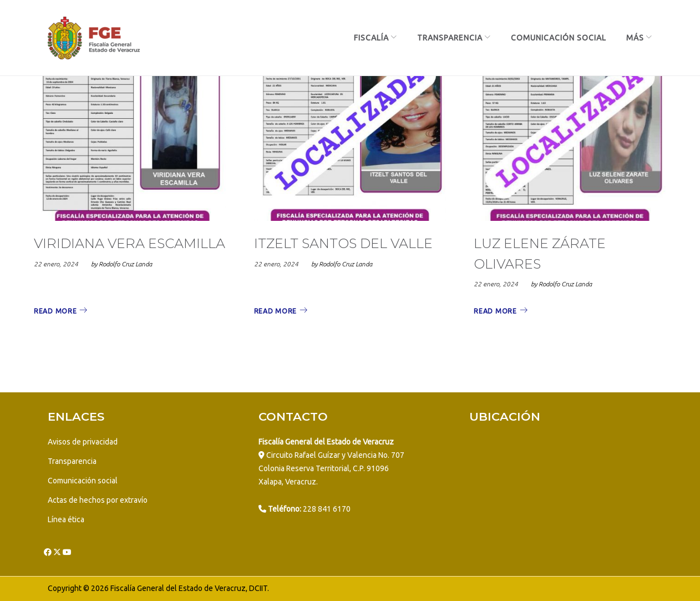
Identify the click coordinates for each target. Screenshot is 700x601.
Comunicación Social (559, 38)
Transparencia (450, 38)
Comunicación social (83, 481)
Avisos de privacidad (83, 442)
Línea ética (66, 519)
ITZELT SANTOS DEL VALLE (343, 243)
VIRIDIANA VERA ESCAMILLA (130, 243)
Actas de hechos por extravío (98, 500)
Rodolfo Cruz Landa (125, 264)
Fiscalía (371, 38)
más (635, 38)
